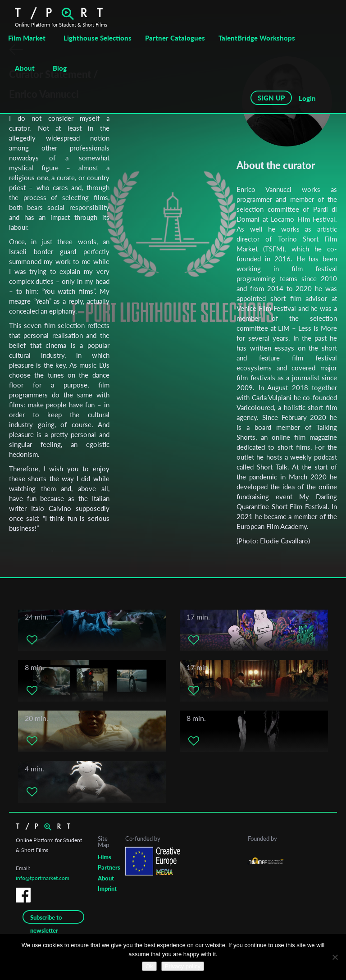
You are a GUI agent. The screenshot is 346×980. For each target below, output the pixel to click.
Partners (109, 867)
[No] (335, 957)
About (25, 68)
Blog (60, 68)
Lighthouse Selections (98, 38)
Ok (149, 966)
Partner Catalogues (175, 38)
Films (105, 857)
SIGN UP (271, 98)
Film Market (27, 38)
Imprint (107, 889)
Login (307, 98)
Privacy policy (183, 966)
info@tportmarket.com (43, 878)
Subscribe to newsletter (46, 919)
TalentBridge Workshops (257, 38)
